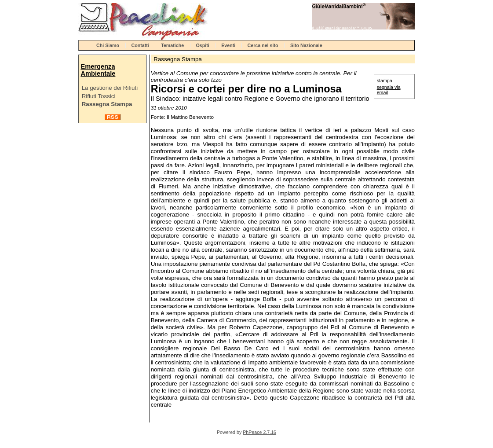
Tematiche (172, 45)
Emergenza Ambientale (98, 70)
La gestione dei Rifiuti (110, 88)
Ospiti (203, 45)
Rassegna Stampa (107, 104)
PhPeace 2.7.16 (259, 432)
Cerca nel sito (263, 45)
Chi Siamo (108, 45)
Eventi (228, 45)
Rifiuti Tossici (99, 96)
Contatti (140, 45)
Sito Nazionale (306, 45)
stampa (385, 81)
